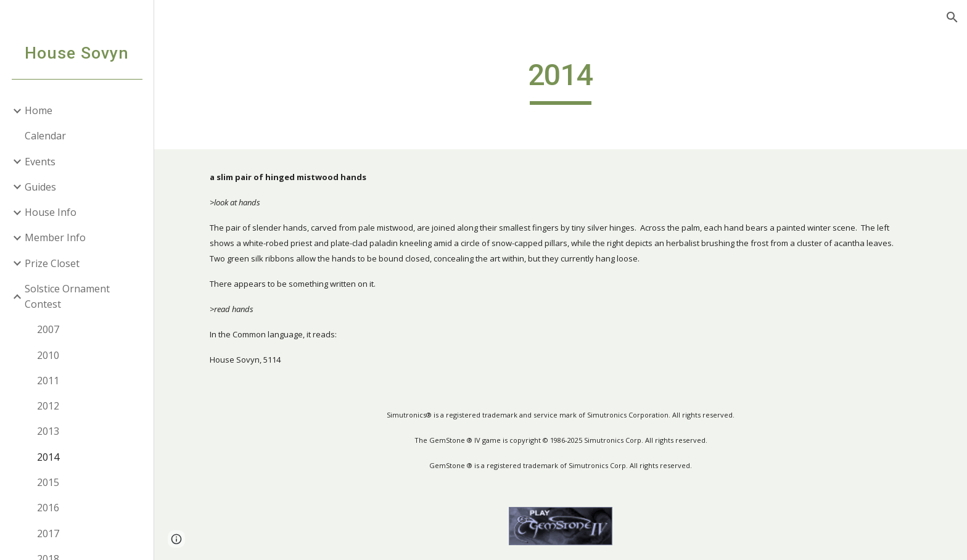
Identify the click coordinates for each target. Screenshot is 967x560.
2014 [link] (48, 457)
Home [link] (39, 110)
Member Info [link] (55, 237)
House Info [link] (51, 212)
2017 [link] (48, 533)
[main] (561, 81)
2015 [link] (48, 482)
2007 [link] (48, 329)
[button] (952, 17)
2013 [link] (48, 431)
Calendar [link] (45, 136)
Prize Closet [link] (52, 263)
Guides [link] (40, 187)
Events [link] (40, 162)
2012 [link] (48, 406)
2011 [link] (48, 381)
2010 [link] (48, 355)
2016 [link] (48, 508)
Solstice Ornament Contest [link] (67, 296)
